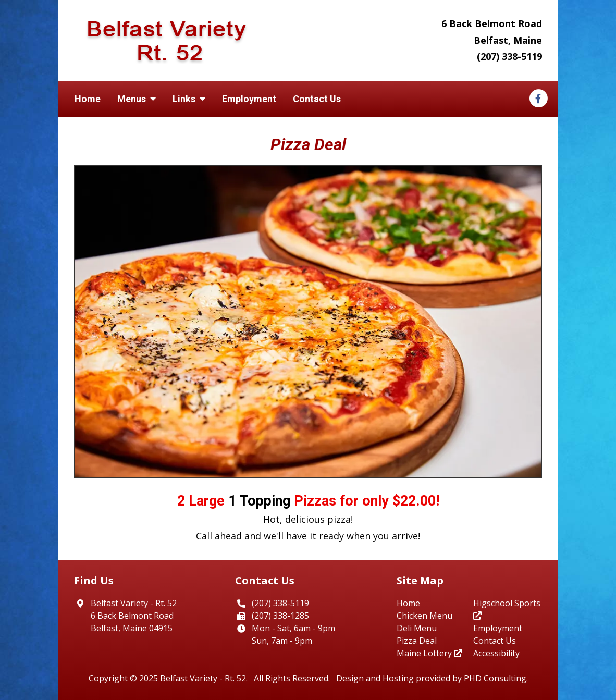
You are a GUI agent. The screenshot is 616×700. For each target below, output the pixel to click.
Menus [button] (137, 99)
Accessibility (496, 653)
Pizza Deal (417, 641)
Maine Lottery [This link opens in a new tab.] (429, 653)
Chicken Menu (424, 616)
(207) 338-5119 (509, 56)
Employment (249, 99)
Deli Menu (417, 628)
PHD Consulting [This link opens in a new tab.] (495, 678)
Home (88, 99)
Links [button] (189, 99)
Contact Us (317, 99)
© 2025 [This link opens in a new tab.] (144, 678)
